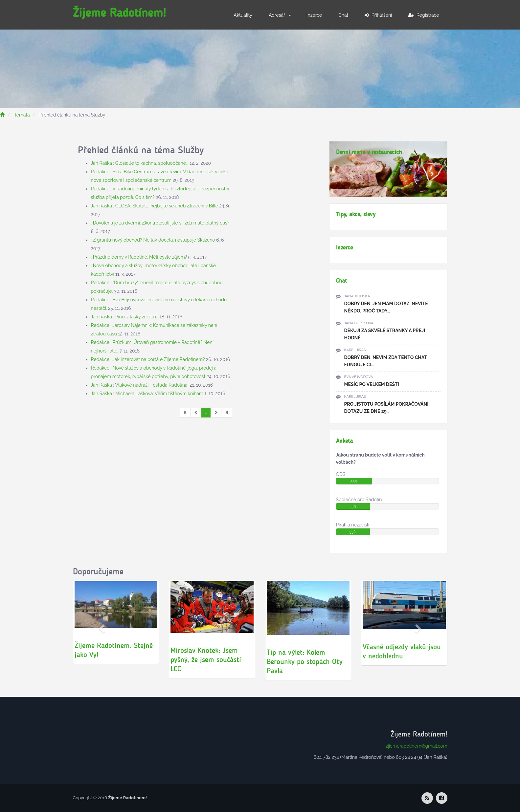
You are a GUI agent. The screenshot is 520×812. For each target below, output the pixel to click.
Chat (343, 15)
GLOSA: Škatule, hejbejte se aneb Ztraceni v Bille (167, 206)
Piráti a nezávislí (353, 525)
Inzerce (314, 15)
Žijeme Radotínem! (119, 13)
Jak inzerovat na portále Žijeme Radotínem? (158, 359)
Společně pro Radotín (359, 500)
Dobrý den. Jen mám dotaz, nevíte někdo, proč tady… (386, 307)
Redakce (100, 172)
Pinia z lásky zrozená (137, 317)
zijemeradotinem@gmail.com (417, 746)
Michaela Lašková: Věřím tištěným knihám (159, 394)
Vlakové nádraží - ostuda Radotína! (152, 385)
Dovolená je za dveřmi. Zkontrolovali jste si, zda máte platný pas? (161, 223)
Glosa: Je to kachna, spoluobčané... (152, 163)
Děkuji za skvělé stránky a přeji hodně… (385, 334)
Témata (22, 115)
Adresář (277, 15)
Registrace (424, 15)
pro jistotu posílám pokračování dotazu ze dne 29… (386, 408)
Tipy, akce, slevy (356, 214)
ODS (341, 474)
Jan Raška (102, 163)
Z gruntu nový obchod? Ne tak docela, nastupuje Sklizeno (154, 240)
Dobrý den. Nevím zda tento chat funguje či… (386, 361)
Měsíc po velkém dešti (372, 384)
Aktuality (243, 15)
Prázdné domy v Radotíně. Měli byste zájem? (140, 257)
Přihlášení (378, 15)
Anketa (344, 441)
